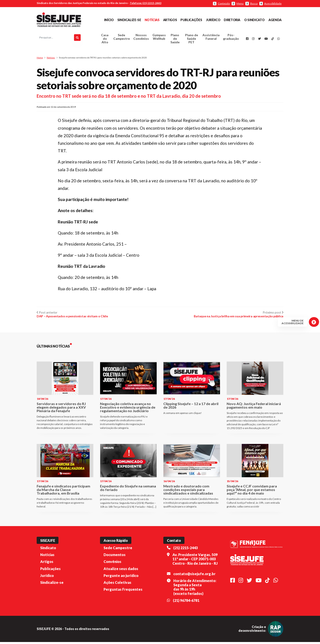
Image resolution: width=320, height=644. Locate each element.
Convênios (112, 563)
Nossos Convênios (141, 38)
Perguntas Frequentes (123, 591)
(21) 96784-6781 (186, 602)
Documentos (115, 557)
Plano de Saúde (175, 40)
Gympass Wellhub (159, 38)
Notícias (152, 20)
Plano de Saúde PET (192, 40)
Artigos (170, 20)
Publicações (191, 20)
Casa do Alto (105, 40)
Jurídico (213, 20)
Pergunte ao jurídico (121, 577)
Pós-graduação (231, 38)
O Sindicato (254, 20)
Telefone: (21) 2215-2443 (146, 3)
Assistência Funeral (211, 38)
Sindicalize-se (129, 20)
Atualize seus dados (121, 570)
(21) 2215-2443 (186, 550)
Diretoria (232, 20)
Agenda (275, 20)
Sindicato (48, 550)
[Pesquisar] (77, 39)
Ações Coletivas (117, 584)
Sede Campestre (122, 38)
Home (40, 60)
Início (109, 20)
